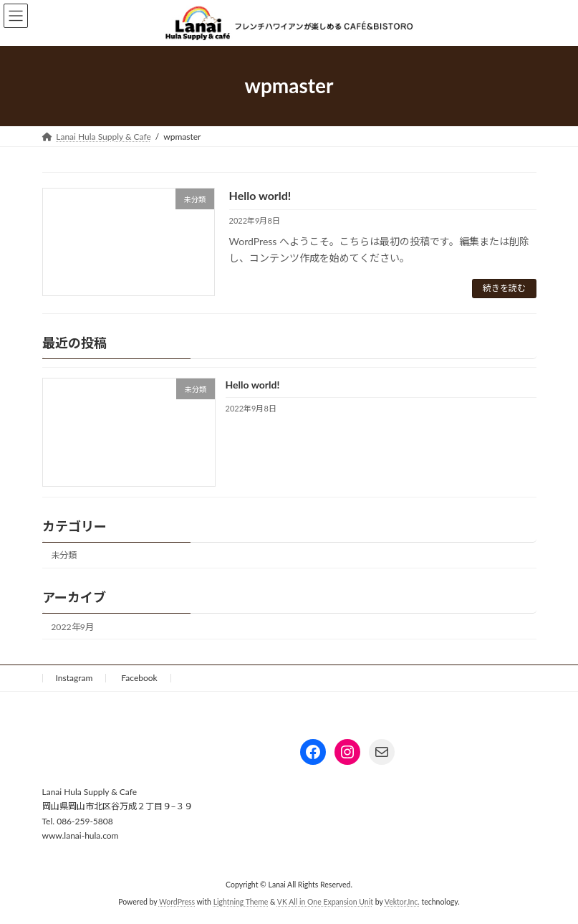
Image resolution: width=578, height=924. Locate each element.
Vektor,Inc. (402, 902)
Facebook (139, 678)
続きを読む (504, 288)
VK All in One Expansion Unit (325, 902)
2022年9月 (72, 627)
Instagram (74, 678)
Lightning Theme (241, 902)
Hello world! (260, 195)
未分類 (64, 555)
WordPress (177, 902)
